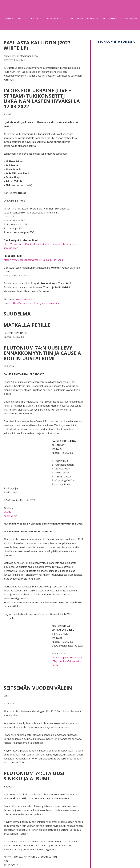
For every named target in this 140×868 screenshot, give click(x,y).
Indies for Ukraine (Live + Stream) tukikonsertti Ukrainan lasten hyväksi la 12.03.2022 (41, 98)
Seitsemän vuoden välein (41, 687)
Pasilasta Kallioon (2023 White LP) (40, 45)
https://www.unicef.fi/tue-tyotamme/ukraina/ (37, 303)
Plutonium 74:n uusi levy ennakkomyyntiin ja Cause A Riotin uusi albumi (43, 353)
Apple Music (10, 516)
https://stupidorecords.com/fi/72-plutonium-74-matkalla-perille (67, 661)
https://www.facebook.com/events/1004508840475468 (33, 260)
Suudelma (18, 313)
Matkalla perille (29, 325)
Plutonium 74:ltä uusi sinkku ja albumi (36, 776)
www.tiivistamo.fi (25, 299)
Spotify (7, 512)
